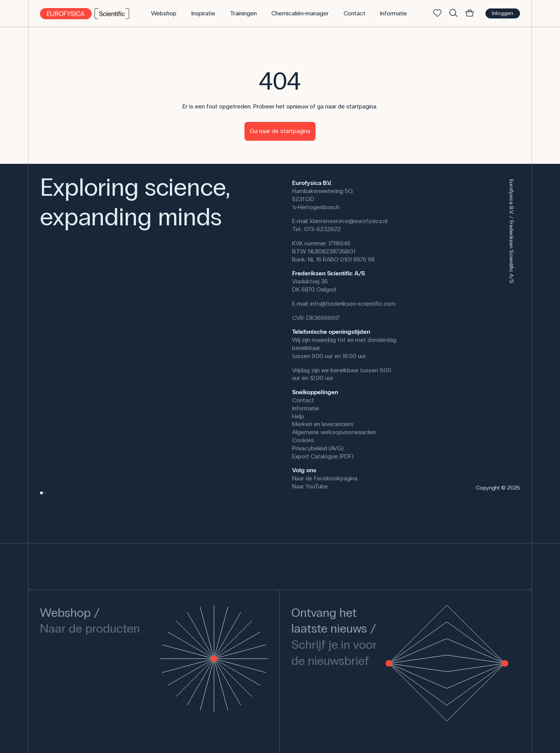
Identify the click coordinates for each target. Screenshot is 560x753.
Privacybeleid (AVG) (318, 448)
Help (298, 416)
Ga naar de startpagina (280, 131)
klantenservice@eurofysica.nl (349, 221)
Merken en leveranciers (323, 424)
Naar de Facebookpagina (325, 478)
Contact (303, 400)
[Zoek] (454, 13)
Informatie (306, 408)
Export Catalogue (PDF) (323, 456)
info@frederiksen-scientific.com (353, 304)
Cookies (303, 440)
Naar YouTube (310, 486)
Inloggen (503, 13)
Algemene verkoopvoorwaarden (334, 432)
